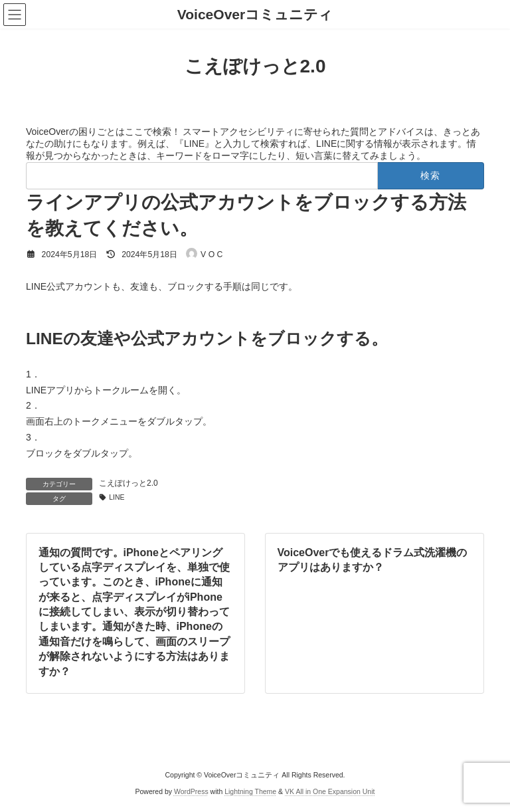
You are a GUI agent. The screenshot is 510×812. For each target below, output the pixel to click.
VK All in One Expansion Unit (330, 791)
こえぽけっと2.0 (128, 483)
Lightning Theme (250, 791)
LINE (117, 497)
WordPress (191, 791)
